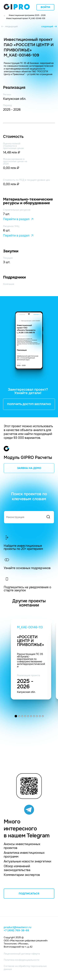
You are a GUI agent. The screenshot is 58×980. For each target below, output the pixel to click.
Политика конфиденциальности (21, 960)
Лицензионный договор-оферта (22, 954)
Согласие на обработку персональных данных (25, 968)
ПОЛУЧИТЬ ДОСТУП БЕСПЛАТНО (29, 404)
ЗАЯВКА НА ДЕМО (29, 468)
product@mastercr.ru (17, 927)
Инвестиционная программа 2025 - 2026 (27, 15)
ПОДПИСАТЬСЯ (29, 894)
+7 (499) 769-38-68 (16, 930)
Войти (45, 7)
